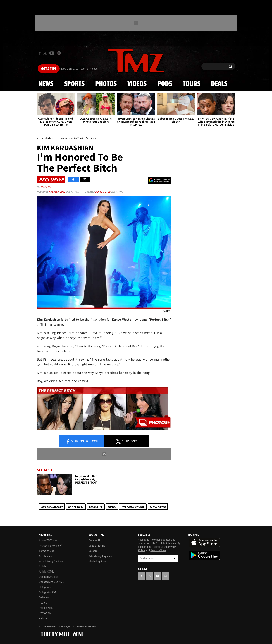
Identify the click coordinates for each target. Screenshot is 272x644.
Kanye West (76, 507)
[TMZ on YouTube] (158, 576)
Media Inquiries (97, 561)
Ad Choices (45, 556)
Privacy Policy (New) (51, 546)
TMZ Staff (47, 187)
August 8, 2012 (57, 192)
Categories (45, 587)
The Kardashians (133, 507)
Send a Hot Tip (97, 546)
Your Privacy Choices (51, 561)
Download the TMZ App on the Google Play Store (204, 555)
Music (112, 507)
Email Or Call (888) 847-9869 (79, 69)
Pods (165, 84)
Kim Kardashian (52, 507)
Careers (93, 551)
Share (82, 441)
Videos (137, 84)
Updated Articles (48, 577)
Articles (43, 566)
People (43, 603)
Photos (106, 84)
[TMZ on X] (45, 53)
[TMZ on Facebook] (40, 53)
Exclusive (96, 507)
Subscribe (174, 558)
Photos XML (46, 613)
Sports (74, 84)
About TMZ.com (48, 541)
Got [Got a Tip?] (49, 69)
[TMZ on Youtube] (52, 53)
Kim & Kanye (158, 507)
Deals (219, 84)
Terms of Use (47, 551)
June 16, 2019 (103, 192)
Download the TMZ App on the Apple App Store (204, 543)
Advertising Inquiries (100, 556)
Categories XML (48, 592)
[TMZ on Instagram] (59, 53)
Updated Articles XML (51, 582)
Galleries (44, 597)
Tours (191, 84)
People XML (46, 608)
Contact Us (95, 541)
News (46, 84)
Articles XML (46, 572)
